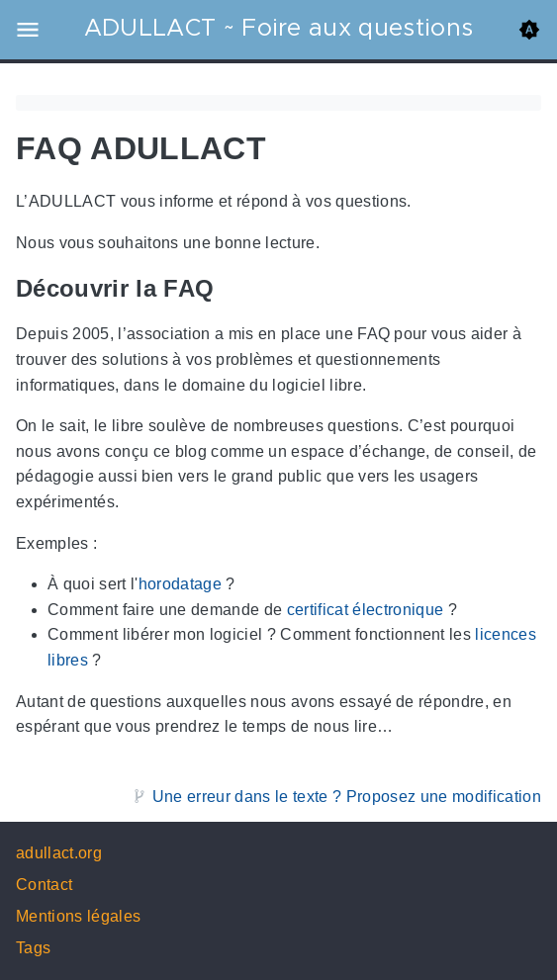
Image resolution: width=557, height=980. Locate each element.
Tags (33, 948)
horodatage (180, 585)
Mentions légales (78, 916)
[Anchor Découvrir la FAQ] (229, 289)
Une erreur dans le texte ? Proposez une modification (347, 797)
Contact (44, 885)
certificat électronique (366, 610)
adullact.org (59, 853)
